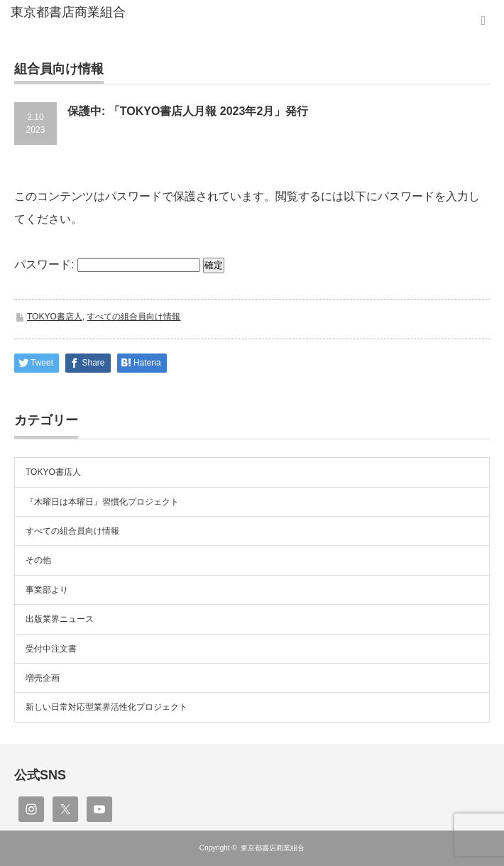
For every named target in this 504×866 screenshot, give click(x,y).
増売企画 (43, 678)
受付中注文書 (51, 649)
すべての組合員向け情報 (133, 317)
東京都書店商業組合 (273, 848)
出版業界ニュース (60, 619)
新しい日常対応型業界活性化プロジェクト (106, 707)
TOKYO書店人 (55, 317)
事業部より (47, 590)
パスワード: (107, 264)
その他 (38, 560)
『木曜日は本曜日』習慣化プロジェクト (102, 502)
